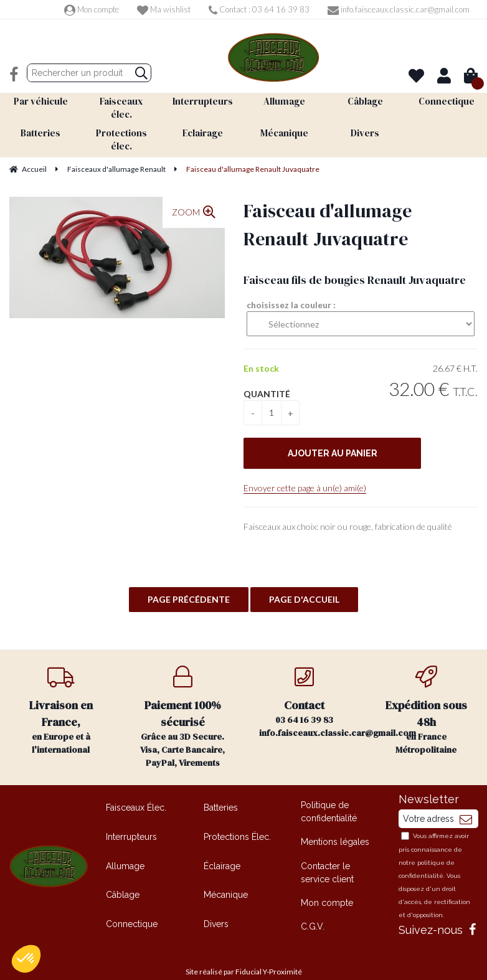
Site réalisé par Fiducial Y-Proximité (244, 955)
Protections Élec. (237, 821)
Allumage (125, 849)
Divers (216, 908)
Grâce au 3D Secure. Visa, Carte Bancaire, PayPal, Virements (183, 701)
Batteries (221, 791)
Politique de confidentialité (329, 795)
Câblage (123, 879)
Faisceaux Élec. (136, 791)
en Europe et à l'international (61, 695)
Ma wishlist (164, 9)
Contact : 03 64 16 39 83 (259, 9)
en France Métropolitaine (427, 695)
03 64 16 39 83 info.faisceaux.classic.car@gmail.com (312, 686)
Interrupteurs (131, 821)
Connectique (132, 908)
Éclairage (222, 849)
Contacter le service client (327, 856)
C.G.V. (313, 910)
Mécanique (226, 879)
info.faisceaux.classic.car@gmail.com (399, 9)
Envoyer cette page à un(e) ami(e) (305, 472)
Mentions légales (335, 826)
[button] (26, 959)
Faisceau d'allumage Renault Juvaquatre (328, 209)
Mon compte (92, 9)
